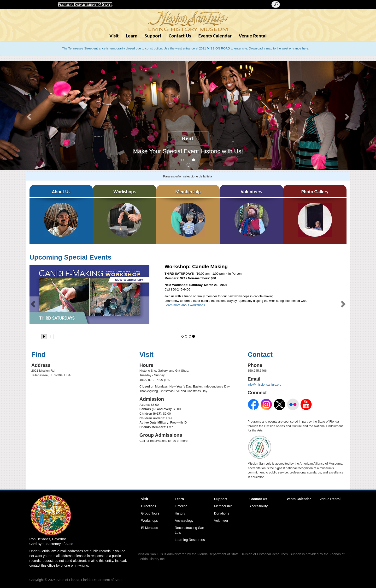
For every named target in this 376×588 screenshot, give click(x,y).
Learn (132, 36)
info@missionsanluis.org (265, 385)
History (180, 513)
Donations (222, 513)
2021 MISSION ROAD (214, 48)
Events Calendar (215, 36)
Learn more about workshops (185, 305)
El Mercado (150, 528)
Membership (223, 506)
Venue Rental (253, 36)
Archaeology (184, 521)
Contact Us (180, 36)
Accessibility (258, 506)
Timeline (181, 506)
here (305, 48)
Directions (149, 506)
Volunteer (221, 521)
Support (153, 36)
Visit (114, 36)
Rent (188, 138)
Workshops (150, 521)
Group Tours (150, 513)
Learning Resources (190, 540)
